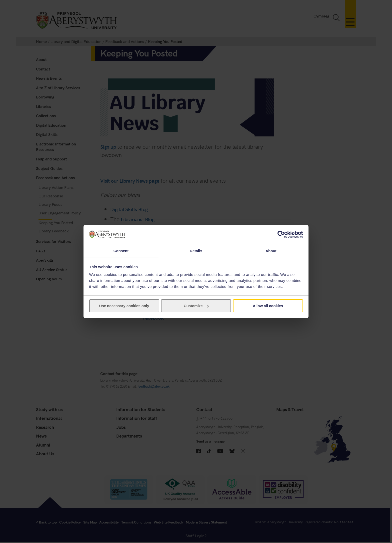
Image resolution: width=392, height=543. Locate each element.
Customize (196, 306)
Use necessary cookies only (124, 306)
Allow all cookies (268, 306)
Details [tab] (196, 251)
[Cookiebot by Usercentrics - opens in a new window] (281, 234)
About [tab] (271, 251)
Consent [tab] (121, 251)
